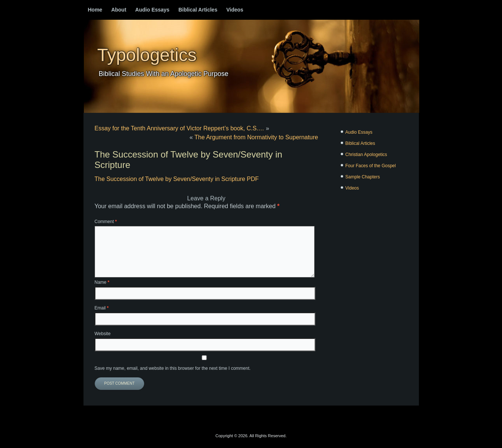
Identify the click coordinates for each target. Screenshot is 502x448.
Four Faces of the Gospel (371, 166)
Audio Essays (152, 10)
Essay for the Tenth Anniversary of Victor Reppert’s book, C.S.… (179, 128)
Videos (235, 10)
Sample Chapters (363, 177)
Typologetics (147, 55)
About (119, 10)
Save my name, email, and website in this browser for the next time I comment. (173, 368)
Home (95, 10)
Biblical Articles (198, 10)
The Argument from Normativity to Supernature (256, 137)
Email (102, 308)
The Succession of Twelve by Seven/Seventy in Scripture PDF (177, 179)
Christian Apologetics (366, 155)
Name (102, 282)
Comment (106, 222)
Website (103, 334)
